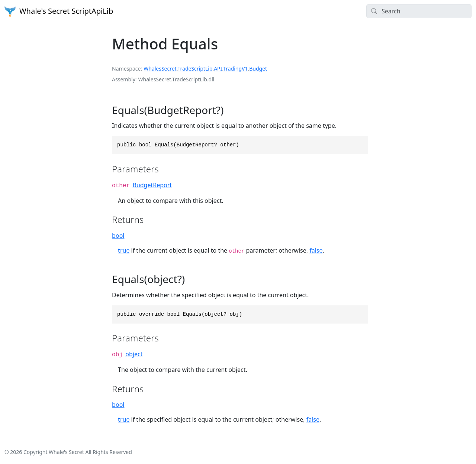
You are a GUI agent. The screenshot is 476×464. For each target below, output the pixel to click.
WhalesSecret (160, 69)
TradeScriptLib (195, 69)
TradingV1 (235, 69)
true (124, 250)
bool (118, 236)
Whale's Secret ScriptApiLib (59, 11)
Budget (258, 69)
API (218, 69)
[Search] (419, 11)
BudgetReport (152, 185)
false (316, 250)
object (134, 354)
